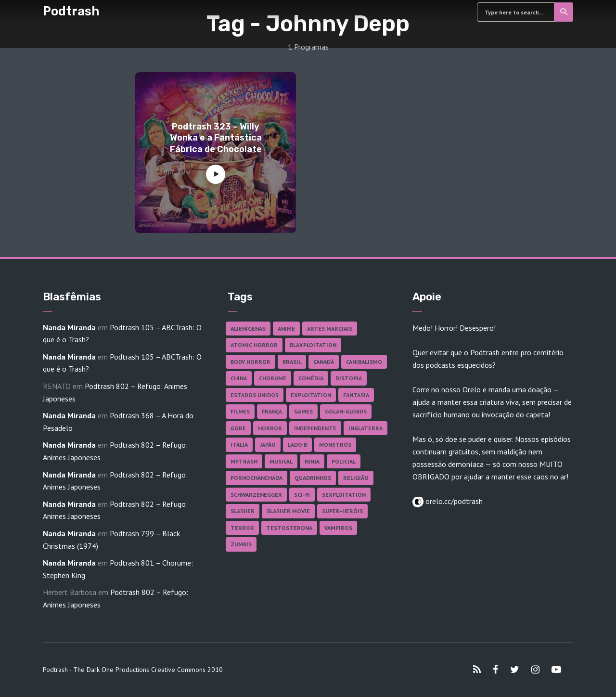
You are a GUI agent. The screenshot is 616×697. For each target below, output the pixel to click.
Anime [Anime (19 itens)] (286, 329)
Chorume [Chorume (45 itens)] (273, 378)
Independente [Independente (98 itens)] (315, 428)
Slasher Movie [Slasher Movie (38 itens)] (288, 511)
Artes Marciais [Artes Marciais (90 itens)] (330, 329)
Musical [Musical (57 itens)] (281, 461)
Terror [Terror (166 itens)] (242, 528)
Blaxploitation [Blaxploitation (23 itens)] (313, 345)
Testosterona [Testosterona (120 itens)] (289, 528)
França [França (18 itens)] (272, 411)
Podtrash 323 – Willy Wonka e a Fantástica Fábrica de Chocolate (216, 138)
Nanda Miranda (69, 327)
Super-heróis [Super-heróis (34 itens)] (342, 511)
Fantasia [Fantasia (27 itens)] (356, 395)
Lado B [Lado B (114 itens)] (297, 445)
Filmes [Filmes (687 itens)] (240, 411)
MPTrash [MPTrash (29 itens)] (244, 461)
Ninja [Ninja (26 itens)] (312, 461)
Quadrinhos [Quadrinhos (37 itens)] (313, 478)
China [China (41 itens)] (239, 378)
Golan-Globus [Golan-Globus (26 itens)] (346, 411)
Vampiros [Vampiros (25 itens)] (338, 528)
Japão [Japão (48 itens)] (268, 445)
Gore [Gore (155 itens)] (238, 428)
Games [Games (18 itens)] (303, 411)
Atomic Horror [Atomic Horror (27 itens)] (254, 345)
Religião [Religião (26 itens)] (356, 478)
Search (564, 12)
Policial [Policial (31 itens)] (344, 461)
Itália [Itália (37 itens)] (239, 445)
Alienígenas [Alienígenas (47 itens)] (248, 329)
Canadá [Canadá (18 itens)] (324, 362)
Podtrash (71, 11)
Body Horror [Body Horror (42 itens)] (250, 362)
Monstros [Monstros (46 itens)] (335, 445)
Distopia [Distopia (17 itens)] (349, 378)
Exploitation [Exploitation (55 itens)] (311, 395)
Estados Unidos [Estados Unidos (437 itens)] (255, 395)
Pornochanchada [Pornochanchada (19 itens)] (257, 478)
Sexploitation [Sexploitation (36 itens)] (344, 495)
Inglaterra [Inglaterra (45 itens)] (366, 428)
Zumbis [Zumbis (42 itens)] (241, 544)
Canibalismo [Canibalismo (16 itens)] (364, 362)
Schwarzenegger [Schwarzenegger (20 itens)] (256, 495)
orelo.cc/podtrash (453, 501)
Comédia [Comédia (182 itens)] (311, 378)
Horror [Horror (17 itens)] (270, 428)
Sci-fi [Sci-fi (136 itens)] (302, 495)
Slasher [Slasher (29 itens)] (243, 511)
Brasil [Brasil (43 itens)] (292, 362)
